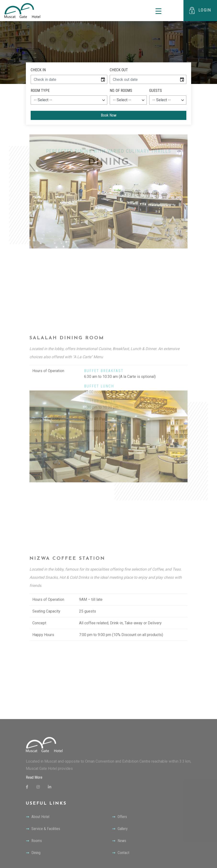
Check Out (119, 70)
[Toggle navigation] (158, 11)
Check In (38, 70)
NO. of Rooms (121, 91)
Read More (34, 859)
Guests (156, 91)
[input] (65, 79)
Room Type (40, 91)
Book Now (109, 115)
